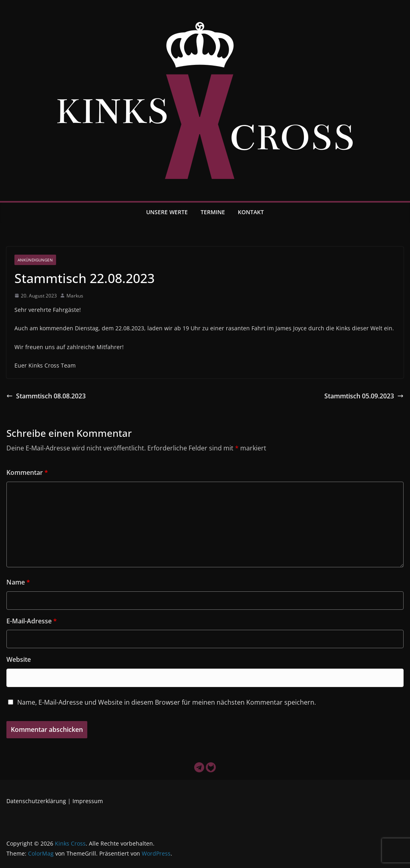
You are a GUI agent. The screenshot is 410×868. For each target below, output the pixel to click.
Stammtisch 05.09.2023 (364, 396)
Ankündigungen (35, 260)
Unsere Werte (167, 212)
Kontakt (251, 212)
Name (18, 582)
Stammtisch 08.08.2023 (46, 396)
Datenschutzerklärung (36, 801)
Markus (75, 296)
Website (19, 659)
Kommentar (27, 472)
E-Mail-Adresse (32, 621)
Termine (213, 212)
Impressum (88, 801)
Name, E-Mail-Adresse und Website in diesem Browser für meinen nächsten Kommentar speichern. (167, 702)
